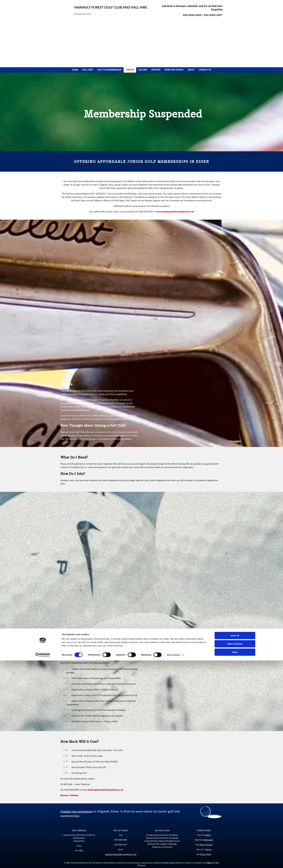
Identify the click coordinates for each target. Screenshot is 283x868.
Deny (235, 860)
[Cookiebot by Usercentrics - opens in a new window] (43, 862)
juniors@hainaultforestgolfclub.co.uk (106, 790)
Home (75, 70)
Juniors (130, 70)
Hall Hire (88, 70)
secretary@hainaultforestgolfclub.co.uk (175, 212)
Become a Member (69, 795)
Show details (174, 862)
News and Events (174, 70)
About (191, 70)
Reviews (156, 70)
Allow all (235, 843)
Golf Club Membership (109, 70)
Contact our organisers (77, 811)
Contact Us (205, 70)
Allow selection (235, 851)
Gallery (143, 70)
